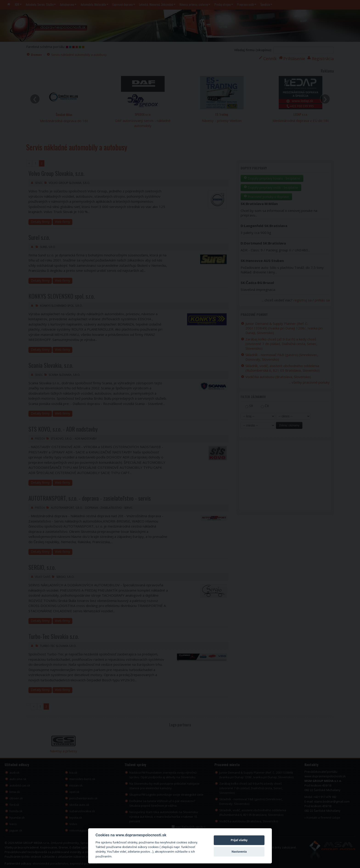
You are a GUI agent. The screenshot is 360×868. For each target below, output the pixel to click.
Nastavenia (239, 852)
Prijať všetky (239, 840)
